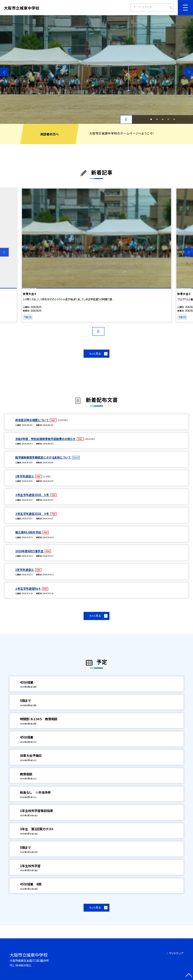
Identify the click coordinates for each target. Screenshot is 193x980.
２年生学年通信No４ (28, 589)
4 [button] (168, 119)
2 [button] (157, 119)
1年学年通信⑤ (25, 476)
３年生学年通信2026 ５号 (32, 495)
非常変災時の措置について (32, 420)
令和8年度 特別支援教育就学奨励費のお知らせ (46, 439)
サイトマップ (176, 953)
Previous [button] (4, 72)
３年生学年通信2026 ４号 (32, 514)
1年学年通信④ (25, 570)
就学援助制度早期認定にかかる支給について (43, 457)
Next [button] (189, 72)
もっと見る (95, 353)
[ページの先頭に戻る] (189, 976)
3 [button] (163, 119)
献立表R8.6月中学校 (28, 532)
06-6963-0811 (23, 965)
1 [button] (151, 119)
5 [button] (174, 119)
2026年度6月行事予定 (30, 551)
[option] (96, 70)
